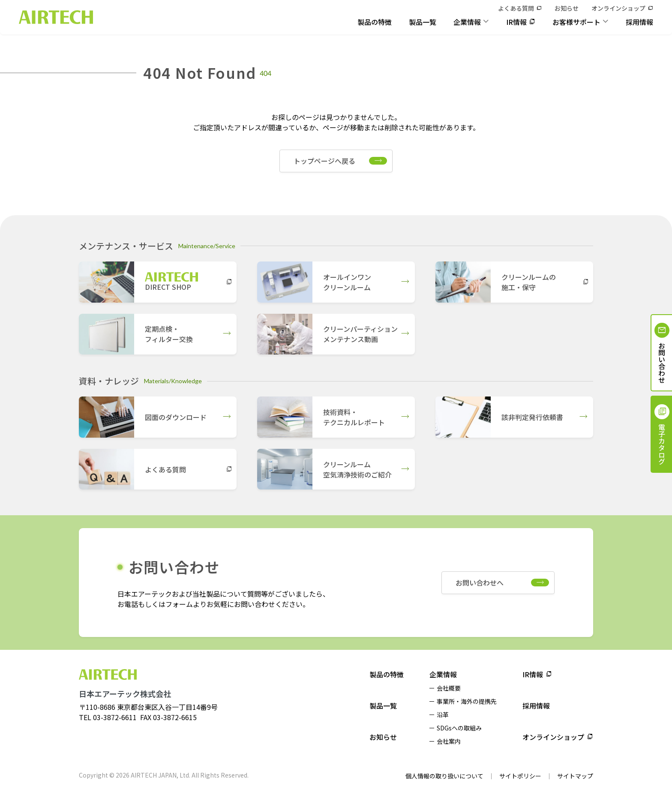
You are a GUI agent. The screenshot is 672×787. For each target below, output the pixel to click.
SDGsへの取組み (459, 728)
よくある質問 (516, 8)
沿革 (443, 715)
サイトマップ (575, 776)
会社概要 (449, 688)
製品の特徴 (375, 22)
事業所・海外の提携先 (467, 701)
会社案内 (449, 741)
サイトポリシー (520, 776)
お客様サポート (576, 22)
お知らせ (567, 8)
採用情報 (639, 22)
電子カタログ (662, 444)
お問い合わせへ (480, 583)
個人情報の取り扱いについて (444, 776)
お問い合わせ (662, 363)
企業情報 (467, 22)
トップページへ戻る (324, 161)
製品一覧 (423, 22)
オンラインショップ (618, 8)
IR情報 (516, 22)
